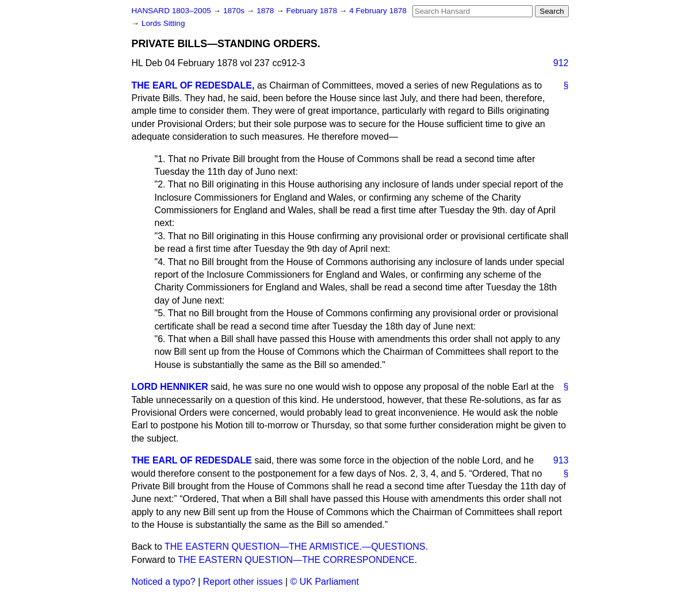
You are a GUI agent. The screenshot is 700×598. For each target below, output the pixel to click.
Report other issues (243, 582)
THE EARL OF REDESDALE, (193, 85)
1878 (266, 11)
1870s (235, 11)
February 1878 (313, 11)
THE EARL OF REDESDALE (192, 460)
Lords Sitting (163, 23)
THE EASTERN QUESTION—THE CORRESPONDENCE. (297, 560)
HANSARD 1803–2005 (171, 11)
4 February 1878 (378, 11)
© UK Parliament (325, 582)
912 (561, 63)
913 (561, 460)
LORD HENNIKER (170, 387)
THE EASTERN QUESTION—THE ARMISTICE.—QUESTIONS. (296, 547)
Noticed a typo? (164, 582)
